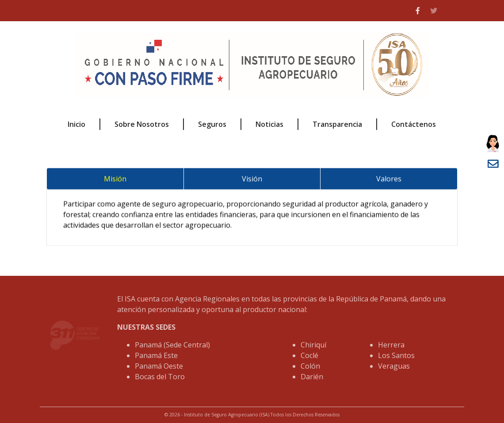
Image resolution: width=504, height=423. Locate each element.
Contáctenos (414, 124)
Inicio (76, 124)
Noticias (269, 124)
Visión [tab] (252, 181)
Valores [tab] (389, 181)
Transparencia (337, 124)
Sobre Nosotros (142, 124)
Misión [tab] (115, 181)
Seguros (212, 124)
